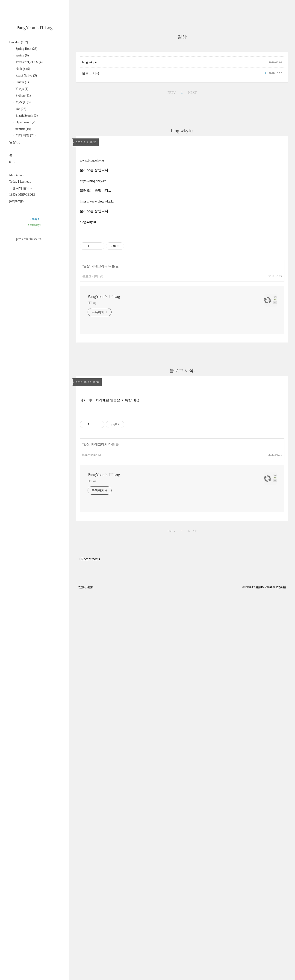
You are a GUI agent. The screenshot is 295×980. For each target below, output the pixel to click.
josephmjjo (16, 201)
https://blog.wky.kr (93, 181)
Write (81, 587)
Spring (22, 55)
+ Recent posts (89, 559)
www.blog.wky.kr (92, 160)
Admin (89, 587)
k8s (21, 109)
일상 (15, 142)
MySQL (23, 102)
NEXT (192, 93)
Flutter (22, 82)
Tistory (259, 587)
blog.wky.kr (90, 62)
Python (23, 95)
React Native (26, 75)
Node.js (22, 69)
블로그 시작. (91, 73)
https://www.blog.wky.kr (97, 201)
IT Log (92, 303)
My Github (16, 175)
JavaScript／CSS (29, 62)
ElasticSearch (26, 116)
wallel (282, 587)
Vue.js (22, 89)
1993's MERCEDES (22, 195)
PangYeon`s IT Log (34, 28)
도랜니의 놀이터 (21, 188)
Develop (19, 42)
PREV (171, 93)
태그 (12, 162)
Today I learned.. (20, 182)
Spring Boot (26, 49)
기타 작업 (25, 135)
